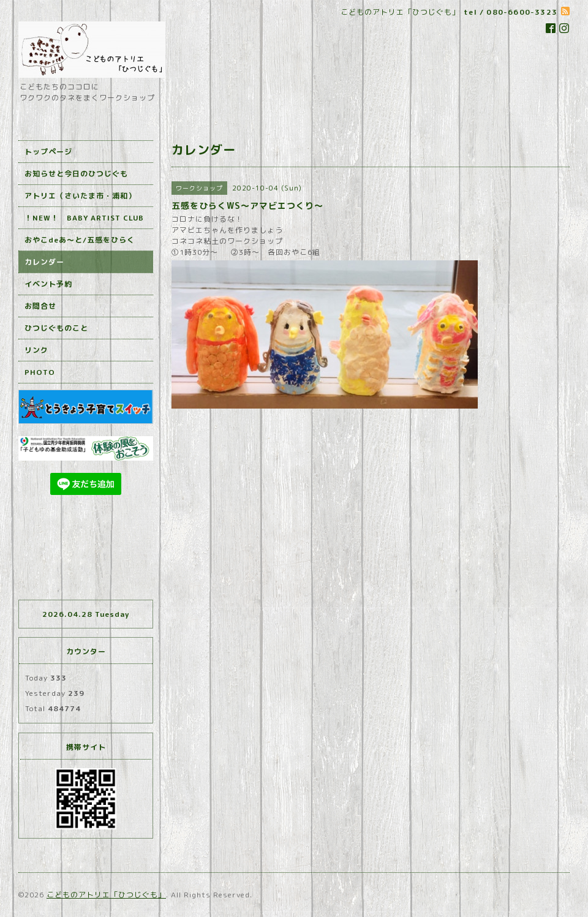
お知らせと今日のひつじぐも (76, 174)
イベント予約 (48, 284)
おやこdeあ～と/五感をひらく (80, 240)
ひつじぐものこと (56, 328)
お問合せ (40, 306)
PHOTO (40, 372)
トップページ (48, 152)
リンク (36, 350)
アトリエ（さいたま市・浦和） (80, 196)
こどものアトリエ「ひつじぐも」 (106, 895)
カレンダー (44, 262)
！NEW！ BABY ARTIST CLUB (84, 218)
